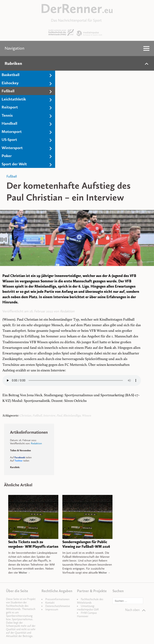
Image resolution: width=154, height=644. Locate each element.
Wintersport (12, 148)
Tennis (7, 115)
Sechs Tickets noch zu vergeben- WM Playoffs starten (33, 544)
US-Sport (9, 139)
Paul (59, 416)
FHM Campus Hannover (87, 615)
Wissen (86, 416)
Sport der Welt (14, 164)
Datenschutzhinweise (58, 606)
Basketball (11, 75)
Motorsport (12, 131)
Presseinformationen (57, 599)
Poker (7, 156)
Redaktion (67, 311)
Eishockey (10, 83)
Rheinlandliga (72, 416)
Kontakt (50, 603)
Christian (25, 416)
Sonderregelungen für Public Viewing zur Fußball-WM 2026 (86, 544)
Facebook (20, 457)
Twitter (19, 461)
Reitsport (10, 107)
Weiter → (24, 573)
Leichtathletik (14, 99)
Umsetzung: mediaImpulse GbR (88, 608)
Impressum (52, 609)
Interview (49, 416)
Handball (9, 123)
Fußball (8, 91)
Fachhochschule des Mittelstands (90, 601)
